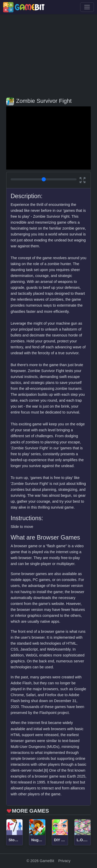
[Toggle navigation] (87, 7)
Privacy (64, 861)
